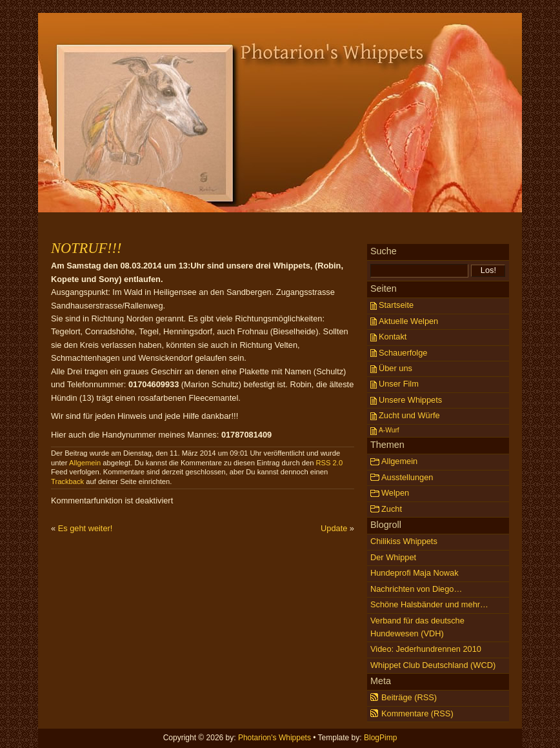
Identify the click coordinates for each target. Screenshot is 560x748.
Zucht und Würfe (409, 415)
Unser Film (399, 384)
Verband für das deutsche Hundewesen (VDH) (417, 627)
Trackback (67, 481)
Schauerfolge (403, 353)
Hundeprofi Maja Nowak (415, 573)
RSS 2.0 (329, 463)
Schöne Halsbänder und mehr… (429, 604)
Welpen (395, 493)
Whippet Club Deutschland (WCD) (433, 665)
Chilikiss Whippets (404, 541)
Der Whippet (393, 557)
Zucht (392, 509)
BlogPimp (380, 738)
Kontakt (393, 337)
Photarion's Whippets (280, 71)
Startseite (396, 305)
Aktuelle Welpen (408, 321)
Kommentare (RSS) (417, 713)
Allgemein (85, 463)
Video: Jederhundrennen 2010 (426, 649)
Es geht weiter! (85, 528)
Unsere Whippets (410, 400)
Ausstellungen (407, 477)
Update (334, 528)
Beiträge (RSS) (409, 697)
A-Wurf (389, 430)
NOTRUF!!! (86, 248)
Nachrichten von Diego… (416, 589)
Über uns (395, 368)
